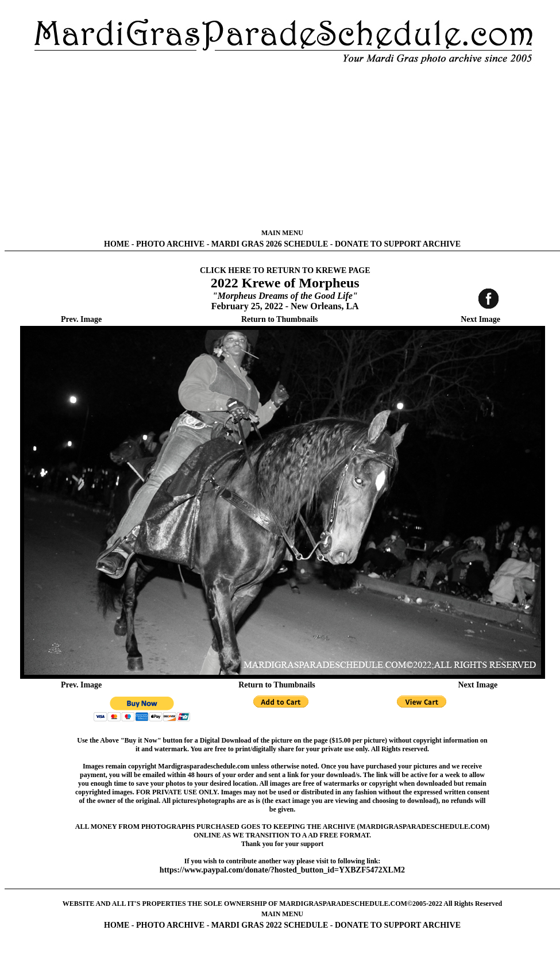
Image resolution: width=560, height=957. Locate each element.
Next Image (480, 319)
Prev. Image (81, 319)
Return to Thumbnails (280, 319)
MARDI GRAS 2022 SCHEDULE (270, 925)
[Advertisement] (282, 147)
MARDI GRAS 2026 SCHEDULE (270, 244)
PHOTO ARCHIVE (170, 244)
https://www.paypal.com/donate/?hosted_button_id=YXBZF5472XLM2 (282, 870)
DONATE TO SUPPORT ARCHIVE (398, 244)
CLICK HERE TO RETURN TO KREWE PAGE (285, 270)
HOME (117, 244)
